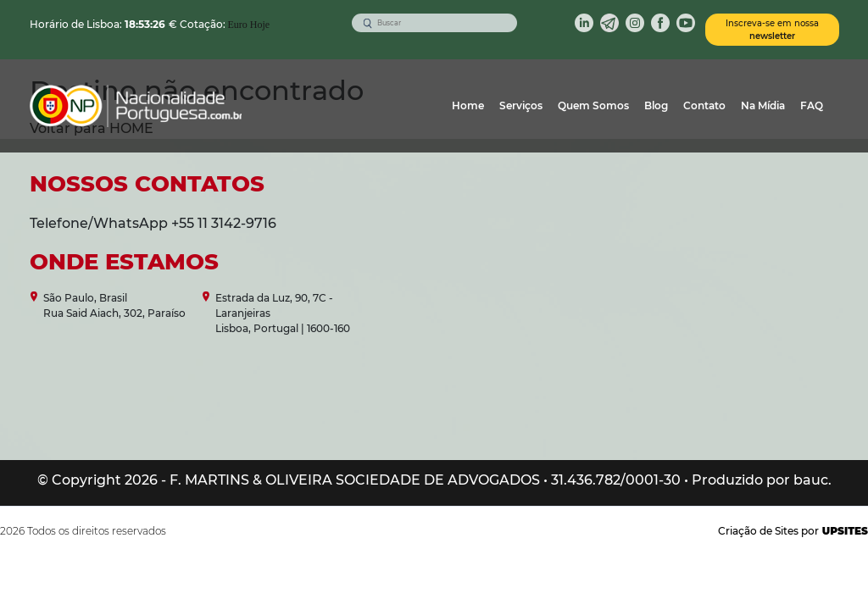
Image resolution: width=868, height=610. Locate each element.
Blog (656, 105)
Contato (704, 105)
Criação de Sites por (793, 531)
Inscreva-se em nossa (772, 30)
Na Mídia (763, 105)
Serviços (521, 105)
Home (468, 105)
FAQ (812, 105)
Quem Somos (593, 105)
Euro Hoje (249, 25)
